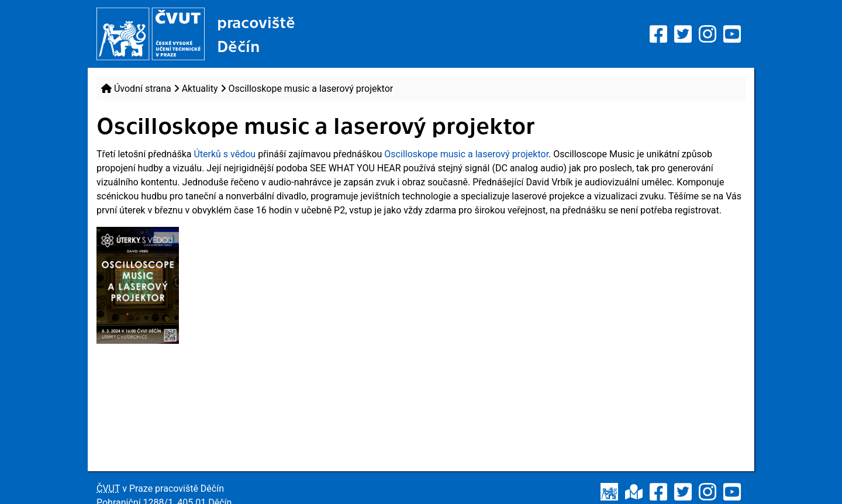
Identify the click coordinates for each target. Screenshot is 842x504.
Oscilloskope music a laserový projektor (466, 154)
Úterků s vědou (225, 154)
